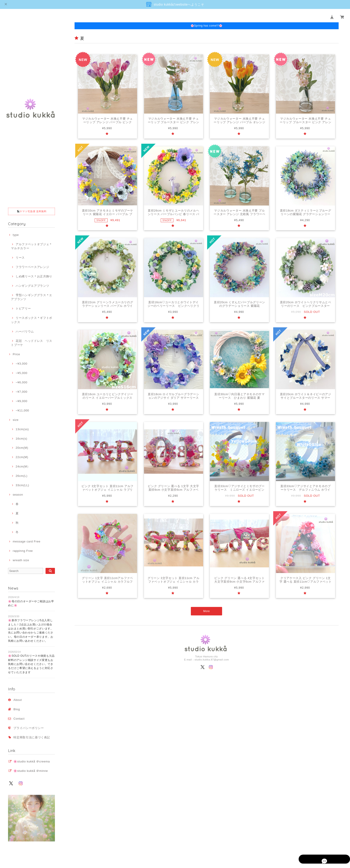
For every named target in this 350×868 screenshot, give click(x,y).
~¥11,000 (22, 410)
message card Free (27, 541)
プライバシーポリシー (29, 728)
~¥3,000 (21, 364)
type (16, 235)
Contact (19, 719)
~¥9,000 (21, 401)
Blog (17, 709)
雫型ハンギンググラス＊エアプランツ (32, 297)
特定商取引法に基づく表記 (32, 737)
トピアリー (23, 308)
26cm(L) (22, 476)
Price (16, 354)
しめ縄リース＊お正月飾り (34, 276)
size (16, 420)
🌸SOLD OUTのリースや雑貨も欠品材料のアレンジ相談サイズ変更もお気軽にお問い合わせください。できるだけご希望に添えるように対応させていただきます (31, 664)
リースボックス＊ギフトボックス (32, 320)
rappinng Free (23, 551)
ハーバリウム (25, 331)
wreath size (21, 560)
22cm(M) (22, 457)
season (18, 495)
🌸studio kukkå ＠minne (31, 771)
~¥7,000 (21, 392)
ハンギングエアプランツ (32, 286)
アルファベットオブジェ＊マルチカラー (32, 246)
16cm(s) (21, 439)
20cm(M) (22, 448)
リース (20, 258)
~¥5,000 (21, 373)
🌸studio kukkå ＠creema (32, 761)
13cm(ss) (22, 429)
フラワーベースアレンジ (32, 267)
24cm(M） (23, 466)
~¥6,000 (21, 382)
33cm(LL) (22, 485)
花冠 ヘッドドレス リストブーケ (32, 343)
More (207, 611)
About (18, 700)
